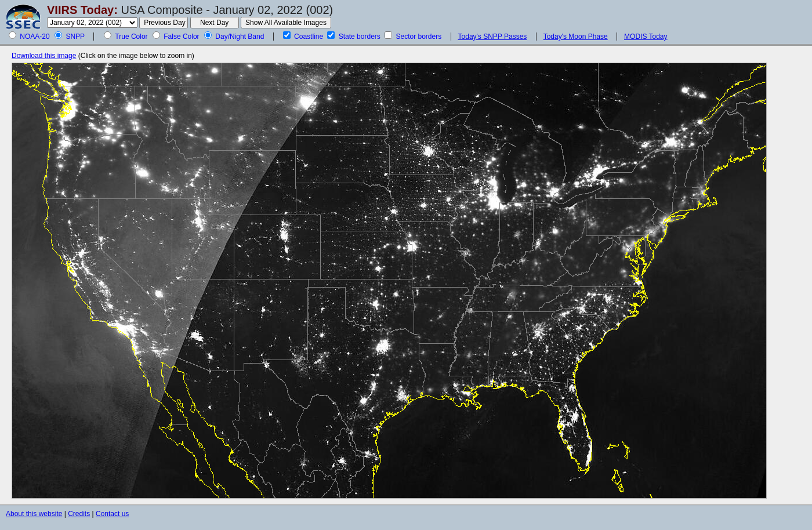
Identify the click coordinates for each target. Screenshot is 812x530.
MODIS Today (646, 37)
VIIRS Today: (82, 10)
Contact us (112, 514)
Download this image (44, 56)
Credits (79, 514)
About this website (34, 514)
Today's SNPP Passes (493, 37)
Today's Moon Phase (576, 37)
